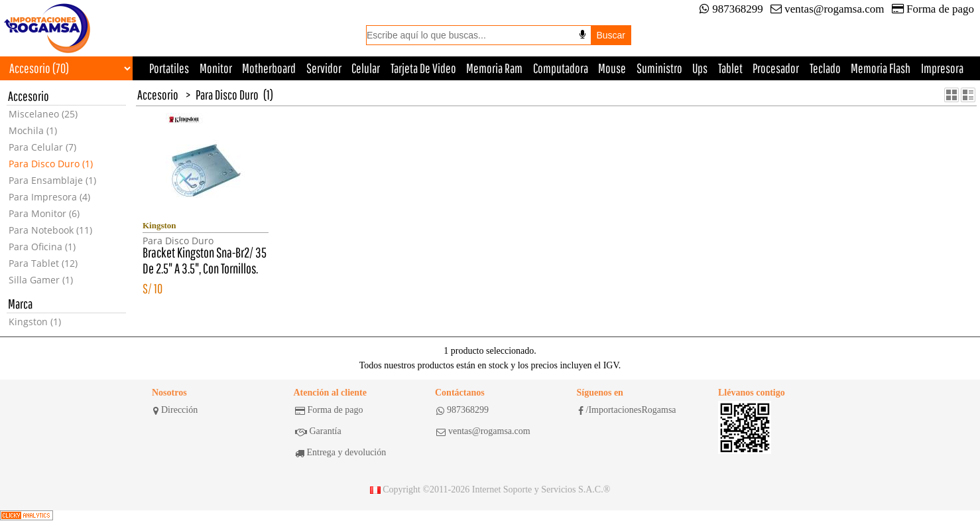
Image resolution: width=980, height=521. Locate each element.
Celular (366, 68)
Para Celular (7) (42, 147)
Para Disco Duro (227, 95)
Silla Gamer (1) (41, 280)
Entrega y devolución (341, 453)
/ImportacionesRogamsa (627, 410)
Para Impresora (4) (49, 197)
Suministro (659, 68)
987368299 (731, 9)
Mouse (612, 68)
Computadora (561, 68)
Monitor (216, 68)
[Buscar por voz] (582, 35)
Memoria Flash (881, 68)
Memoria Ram (494, 68)
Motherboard (269, 68)
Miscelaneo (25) (43, 114)
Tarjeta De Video (423, 68)
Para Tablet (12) (43, 263)
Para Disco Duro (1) (51, 164)
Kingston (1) (35, 322)
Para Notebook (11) (50, 230)
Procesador (776, 68)
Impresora (942, 68)
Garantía (318, 431)
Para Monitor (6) (44, 213)
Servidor (324, 68)
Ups (700, 68)
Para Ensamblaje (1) (52, 180)
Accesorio (158, 95)
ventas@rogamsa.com (827, 9)
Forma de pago (933, 9)
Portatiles (169, 68)
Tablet (730, 68)
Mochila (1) (33, 130)
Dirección (175, 410)
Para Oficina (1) (42, 247)
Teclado (825, 68)
